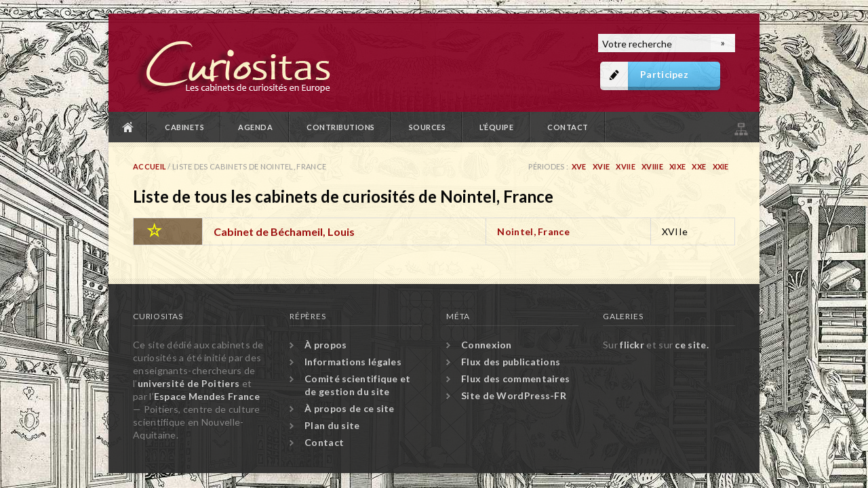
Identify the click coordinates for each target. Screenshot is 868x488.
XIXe (677, 166)
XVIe (601, 166)
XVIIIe (652, 166)
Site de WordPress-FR (514, 395)
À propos (325, 345)
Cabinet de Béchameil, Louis (284, 231)
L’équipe (496, 127)
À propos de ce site (350, 408)
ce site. (691, 345)
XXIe (721, 166)
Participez (664, 74)
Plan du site (740, 127)
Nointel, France (533, 231)
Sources (428, 127)
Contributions (341, 127)
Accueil (128, 127)
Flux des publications (511, 362)
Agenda (255, 127)
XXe (699, 166)
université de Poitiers (189, 383)
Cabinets (184, 127)
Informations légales (353, 362)
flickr (632, 345)
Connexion (487, 345)
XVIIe (626, 166)
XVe (579, 166)
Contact (568, 127)
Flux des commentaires (515, 379)
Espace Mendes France (207, 396)
